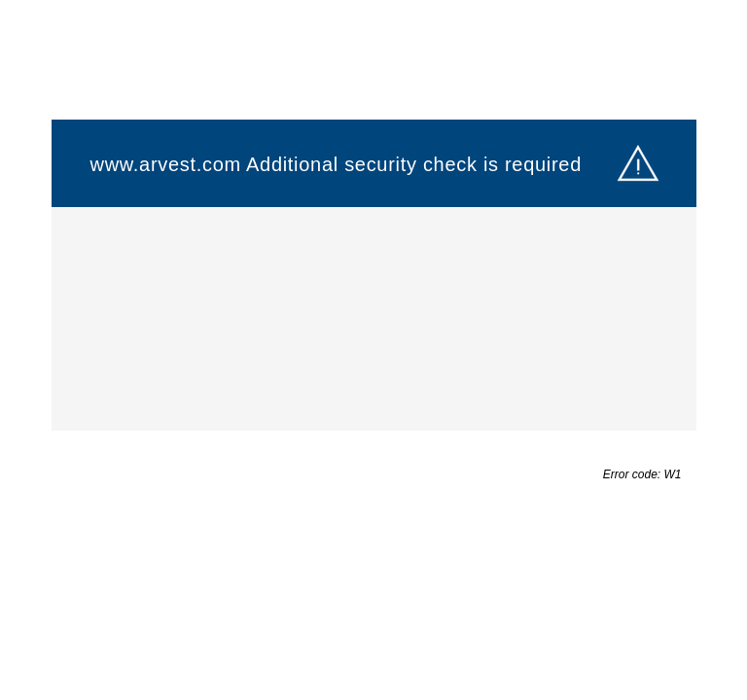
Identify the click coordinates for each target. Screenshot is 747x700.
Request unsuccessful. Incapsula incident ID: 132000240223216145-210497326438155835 (373, 350)
